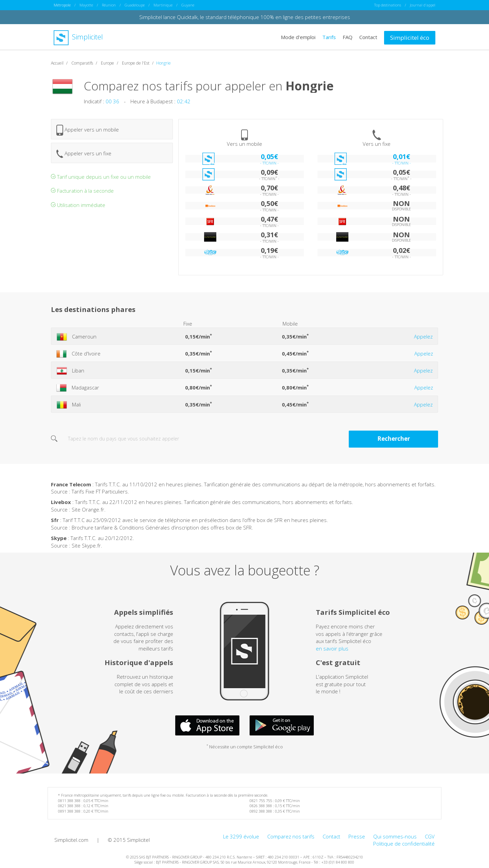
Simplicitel (78, 37)
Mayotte (86, 5)
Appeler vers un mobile (88, 130)
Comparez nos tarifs (291, 836)
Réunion (109, 5)
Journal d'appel (423, 5)
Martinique (163, 5)
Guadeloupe (135, 5)
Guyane (188, 5)
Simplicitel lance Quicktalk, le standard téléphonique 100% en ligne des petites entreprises (245, 17)
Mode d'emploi (298, 37)
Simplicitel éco (410, 37)
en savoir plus (332, 648)
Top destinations (388, 5)
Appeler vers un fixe (84, 153)
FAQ (348, 37)
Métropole (62, 5)
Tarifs (329, 37)
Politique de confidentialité (404, 843)
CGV (430, 836)
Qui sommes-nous (395, 836)
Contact (368, 37)
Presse (357, 836)
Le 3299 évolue (241, 836)
